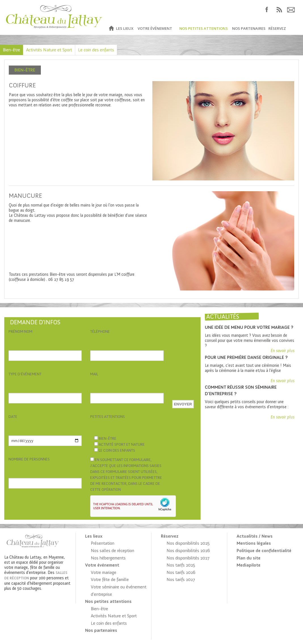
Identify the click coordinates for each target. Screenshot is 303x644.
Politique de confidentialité (264, 551)
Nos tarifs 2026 (181, 572)
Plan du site (249, 558)
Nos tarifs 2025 (181, 565)
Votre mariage (104, 572)
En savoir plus (283, 351)
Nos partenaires (249, 28)
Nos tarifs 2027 (181, 579)
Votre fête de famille (110, 579)
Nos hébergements (108, 558)
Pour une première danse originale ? (246, 357)
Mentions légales (254, 543)
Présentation (103, 543)
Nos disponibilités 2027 (188, 558)
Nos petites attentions (204, 28)
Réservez (277, 28)
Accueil (111, 29)
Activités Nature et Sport (49, 50)
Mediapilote (249, 565)
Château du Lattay (54, 17)
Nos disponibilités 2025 (188, 543)
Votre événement (155, 28)
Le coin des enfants (96, 50)
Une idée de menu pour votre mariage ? (249, 327)
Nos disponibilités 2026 (188, 551)
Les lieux (125, 28)
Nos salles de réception (112, 551)
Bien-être (11, 50)
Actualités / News (255, 536)
